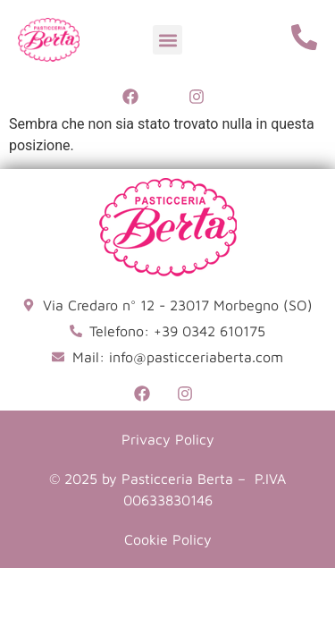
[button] (167, 40)
